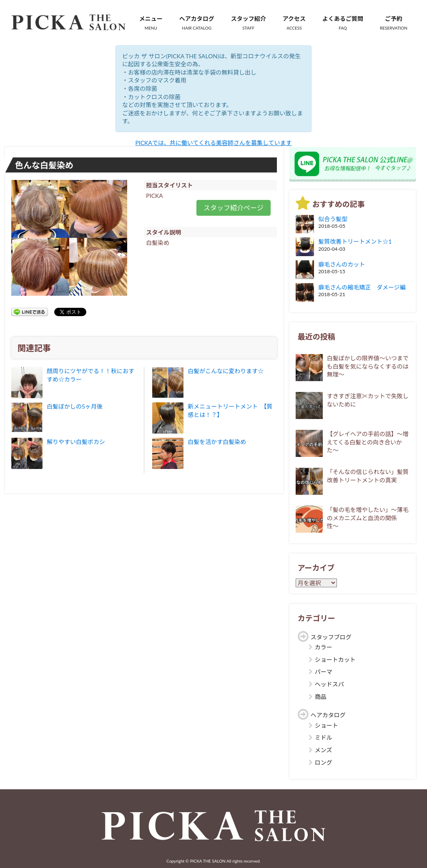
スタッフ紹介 (249, 23)
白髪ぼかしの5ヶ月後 (75, 406)
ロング (324, 762)
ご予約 (394, 23)
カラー (324, 647)
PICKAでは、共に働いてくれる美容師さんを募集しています (213, 143)
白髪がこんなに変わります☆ (226, 371)
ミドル (324, 737)
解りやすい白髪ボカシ (76, 442)
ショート (327, 725)
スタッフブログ (331, 637)
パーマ (324, 672)
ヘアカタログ (197, 23)
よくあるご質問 (343, 23)
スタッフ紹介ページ (234, 208)
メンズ (324, 750)
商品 (321, 697)
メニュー (151, 23)
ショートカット (335, 660)
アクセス (294, 23)
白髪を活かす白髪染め (217, 442)
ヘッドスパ (329, 684)
